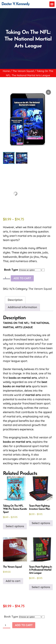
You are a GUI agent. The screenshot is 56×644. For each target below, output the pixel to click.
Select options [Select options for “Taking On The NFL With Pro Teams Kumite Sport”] (15, 526)
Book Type (11, 270)
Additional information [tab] (22, 307)
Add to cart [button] (13, 581)
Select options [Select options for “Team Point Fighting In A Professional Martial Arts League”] (41, 587)
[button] (52, 4)
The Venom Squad (23, 71)
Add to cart (22, 278)
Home (6, 71)
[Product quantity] (7, 278)
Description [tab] (15, 300)
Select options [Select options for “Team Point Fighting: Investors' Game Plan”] (41, 523)
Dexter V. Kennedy (15, 4)
